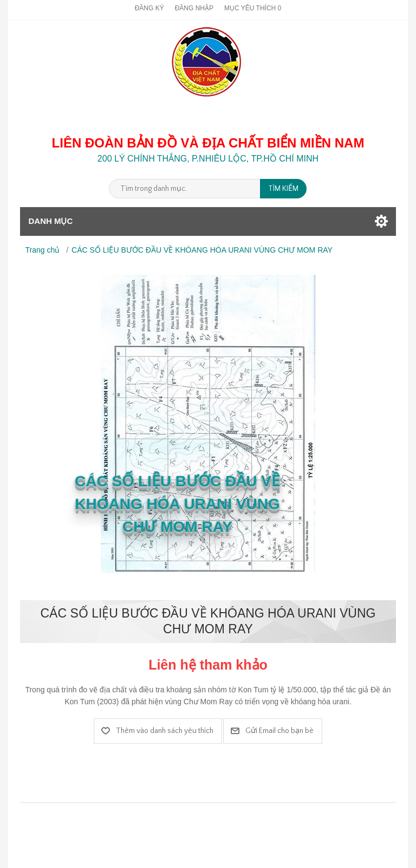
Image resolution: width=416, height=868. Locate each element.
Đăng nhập (194, 8)
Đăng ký (149, 8)
